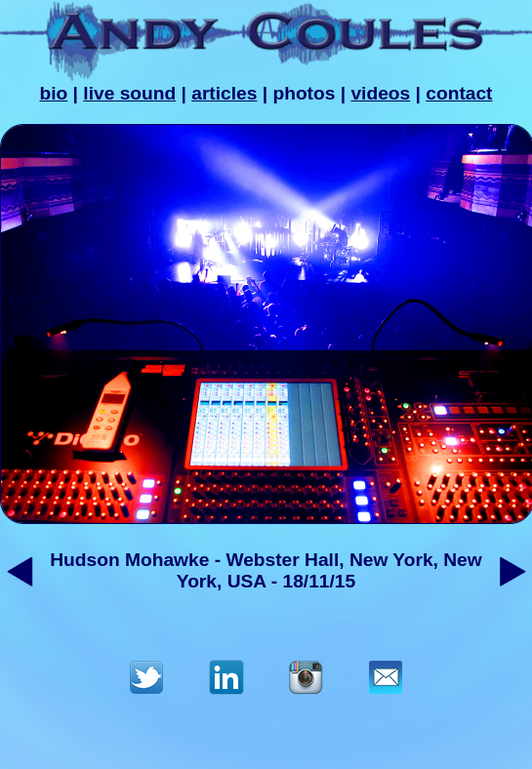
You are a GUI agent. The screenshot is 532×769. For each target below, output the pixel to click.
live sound (129, 93)
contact (459, 93)
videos (380, 93)
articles (224, 93)
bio (53, 93)
